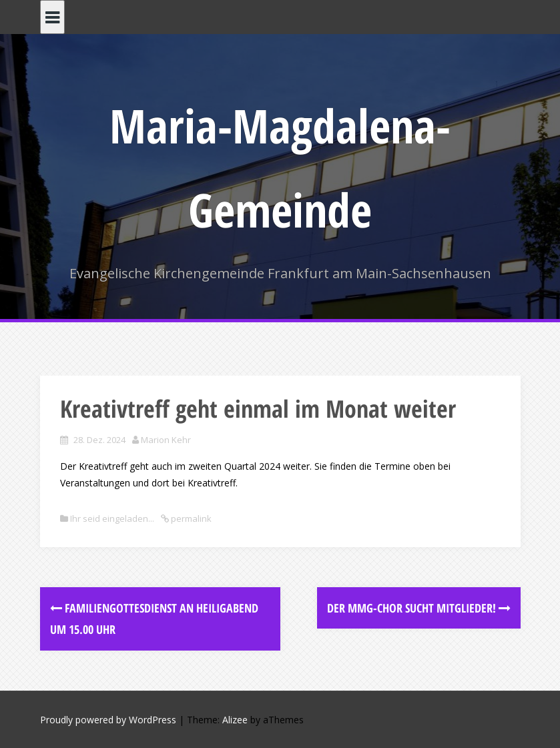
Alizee (235, 720)
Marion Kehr (166, 440)
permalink (190, 518)
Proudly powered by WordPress (108, 720)
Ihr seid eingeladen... (112, 518)
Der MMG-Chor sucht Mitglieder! (419, 608)
